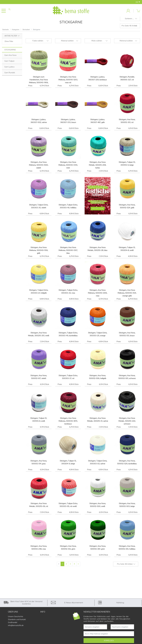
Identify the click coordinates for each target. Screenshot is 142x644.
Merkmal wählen (126, 42)
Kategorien (16, 31)
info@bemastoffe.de (16, 627)
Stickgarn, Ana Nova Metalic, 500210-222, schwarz (127, 423)
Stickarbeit (26, 31)
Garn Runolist (10, 74)
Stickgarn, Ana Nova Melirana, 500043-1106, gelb (39, 252)
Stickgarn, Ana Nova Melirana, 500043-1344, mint (68, 167)
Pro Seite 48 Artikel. (129, 28)
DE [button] (138, 2)
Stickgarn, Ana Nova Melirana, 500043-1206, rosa (98, 295)
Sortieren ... (129, 20)
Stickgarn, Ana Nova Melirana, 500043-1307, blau (68, 252)
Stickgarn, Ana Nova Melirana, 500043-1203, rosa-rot (68, 81)
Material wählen (67, 42)
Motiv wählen (97, 42)
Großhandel (13, 624)
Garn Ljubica (9, 69)
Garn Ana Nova (10, 57)
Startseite (5, 31)
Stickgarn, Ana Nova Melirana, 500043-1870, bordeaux (68, 423)
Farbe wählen (38, 42)
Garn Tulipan (9, 63)
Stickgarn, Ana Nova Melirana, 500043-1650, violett (39, 167)
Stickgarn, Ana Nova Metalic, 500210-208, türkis (97, 167)
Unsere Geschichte (16, 618)
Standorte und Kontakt (17, 621)
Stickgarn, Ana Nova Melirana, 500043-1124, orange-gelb (127, 295)
